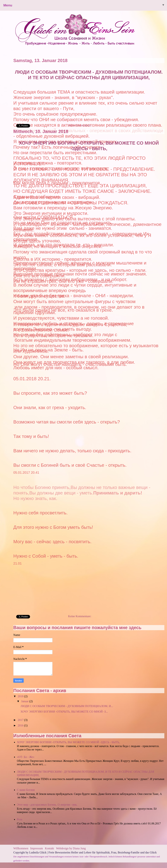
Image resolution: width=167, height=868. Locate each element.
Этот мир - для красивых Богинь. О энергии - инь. (47, 805)
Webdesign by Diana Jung (71, 848)
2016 (21, 725)
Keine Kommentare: (80, 616)
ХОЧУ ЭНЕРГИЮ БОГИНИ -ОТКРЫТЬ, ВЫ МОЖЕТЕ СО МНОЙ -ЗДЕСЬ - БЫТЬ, (89, 146)
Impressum (37, 848)
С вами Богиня (26, 790)
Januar (25, 701)
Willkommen (21, 848)
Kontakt (49, 848)
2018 (21, 696)
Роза (20, 819)
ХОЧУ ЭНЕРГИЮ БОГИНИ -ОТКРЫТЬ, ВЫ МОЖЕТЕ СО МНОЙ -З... (64, 712)
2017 (21, 720)
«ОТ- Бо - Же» (26, 757)
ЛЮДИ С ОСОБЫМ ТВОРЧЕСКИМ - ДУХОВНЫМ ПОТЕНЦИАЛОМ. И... (67, 706)
